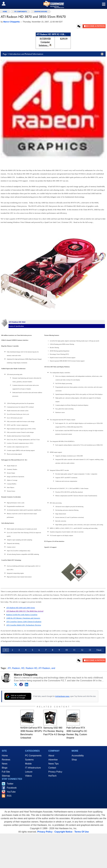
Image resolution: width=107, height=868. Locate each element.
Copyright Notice (63, 832)
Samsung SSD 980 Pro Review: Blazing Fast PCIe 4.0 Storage (54, 731)
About (51, 756)
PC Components (21, 12)
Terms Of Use (82, 832)
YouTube (11, 792)
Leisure (29, 772)
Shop (74, 760)
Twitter (10, 784)
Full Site (6, 772)
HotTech (52, 776)
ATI (9, 668)
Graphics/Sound (41, 12)
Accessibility (78, 756)
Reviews (6, 760)
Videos (28, 776)
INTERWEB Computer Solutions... (45, 42)
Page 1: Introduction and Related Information (54, 54)
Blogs (5, 768)
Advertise (53, 760)
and (53, 668)
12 (82, 650)
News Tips (53, 764)
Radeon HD (31, 668)
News (5, 764)
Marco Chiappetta (26, 675)
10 (66, 650)
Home (5, 756)
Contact (52, 768)
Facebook (12, 788)
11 (74, 650)
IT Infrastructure (33, 768)
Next (99, 650)
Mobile (28, 764)
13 (90, 650)
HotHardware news (62, 696)
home (5, 12)
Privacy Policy (55, 772)
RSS (9, 796)
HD (23, 668)
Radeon (16, 668)
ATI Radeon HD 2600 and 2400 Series (21, 608)
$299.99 (64, 39)
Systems (29, 760)
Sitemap (6, 776)
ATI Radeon (44, 668)
